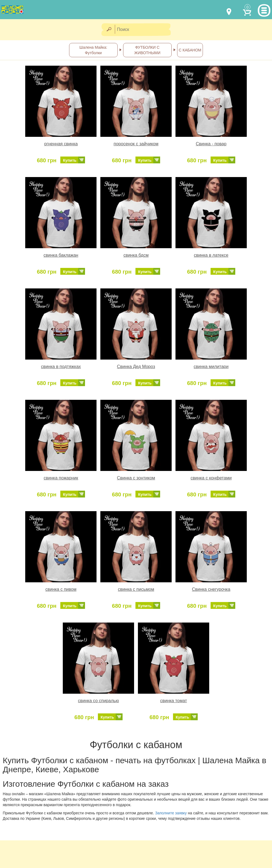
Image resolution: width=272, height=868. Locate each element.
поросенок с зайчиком (136, 144)
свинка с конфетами (211, 478)
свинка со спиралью (98, 701)
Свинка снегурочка (211, 589)
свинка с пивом (61, 589)
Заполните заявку (171, 813)
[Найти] (109, 30)
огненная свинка (61, 144)
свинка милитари (211, 367)
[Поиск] (144, 30)
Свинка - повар (211, 144)
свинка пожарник (61, 478)
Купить (70, 160)
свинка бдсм (136, 255)
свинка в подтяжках (61, 367)
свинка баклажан (61, 255)
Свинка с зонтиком (136, 478)
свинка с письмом (136, 589)
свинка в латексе (211, 255)
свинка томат (174, 701)
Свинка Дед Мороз (136, 367)
